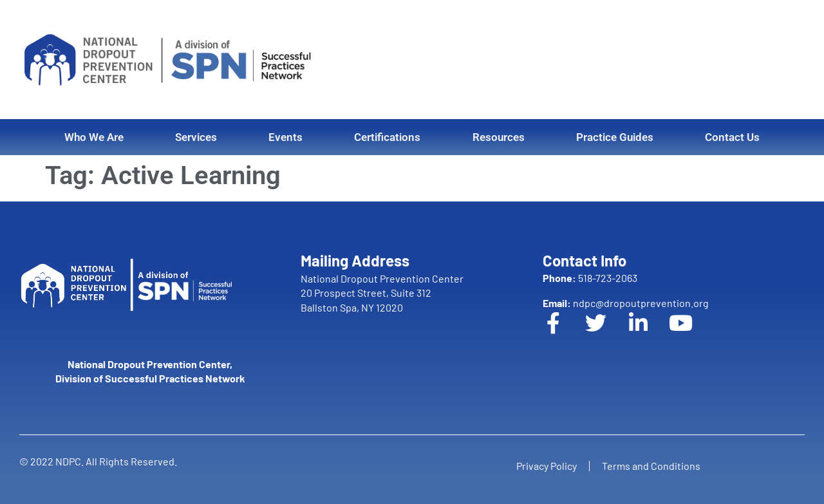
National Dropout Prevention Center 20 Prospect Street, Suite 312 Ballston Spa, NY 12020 (382, 293)
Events (286, 137)
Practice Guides (615, 137)
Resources (499, 137)
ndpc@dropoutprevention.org (626, 303)
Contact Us (732, 137)
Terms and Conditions (652, 466)
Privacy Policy (546, 466)
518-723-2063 (590, 278)
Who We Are (94, 137)
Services (196, 137)
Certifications (387, 137)
